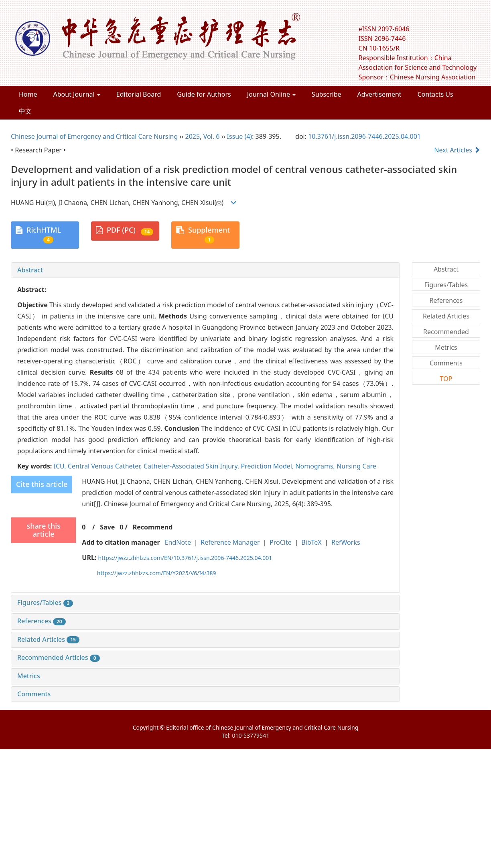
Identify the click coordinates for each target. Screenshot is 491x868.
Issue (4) (240, 136)
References (42, 621)
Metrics (29, 676)
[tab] (205, 270)
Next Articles (457, 150)
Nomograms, (316, 466)
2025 (193, 136)
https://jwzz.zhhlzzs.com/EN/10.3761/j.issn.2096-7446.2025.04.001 (185, 558)
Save (107, 527)
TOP (446, 379)
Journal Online (271, 94)
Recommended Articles (59, 657)
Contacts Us (435, 94)
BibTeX (311, 542)
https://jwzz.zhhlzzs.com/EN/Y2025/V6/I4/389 (157, 573)
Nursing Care (356, 466)
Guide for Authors (204, 94)
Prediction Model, (268, 466)
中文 (25, 111)
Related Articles (48, 639)
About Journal (77, 94)
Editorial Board (139, 94)
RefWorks (346, 542)
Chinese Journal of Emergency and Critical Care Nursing (94, 136)
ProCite (281, 542)
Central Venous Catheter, (106, 466)
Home (28, 94)
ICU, (60, 466)
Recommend (153, 527)
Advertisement (379, 94)
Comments (34, 694)
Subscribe (326, 94)
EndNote (178, 542)
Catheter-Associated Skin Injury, (192, 466)
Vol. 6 (212, 136)
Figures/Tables (45, 602)
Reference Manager (230, 542)
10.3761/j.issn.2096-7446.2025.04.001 (364, 136)
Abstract (30, 270)
